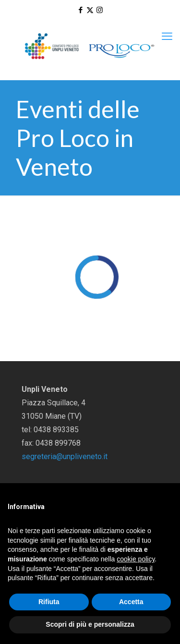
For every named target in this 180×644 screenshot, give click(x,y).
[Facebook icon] (80, 10)
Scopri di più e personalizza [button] (90, 624)
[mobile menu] (167, 36)
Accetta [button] (131, 602)
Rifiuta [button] (49, 602)
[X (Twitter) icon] (90, 10)
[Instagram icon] (100, 10)
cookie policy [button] (136, 559)
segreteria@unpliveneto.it (65, 456)
